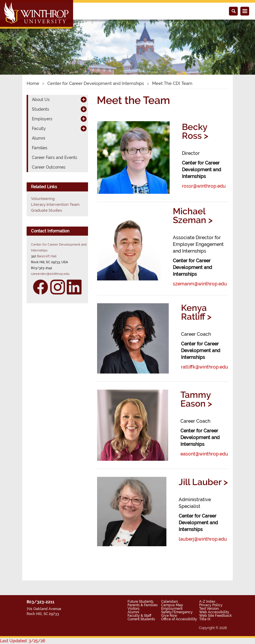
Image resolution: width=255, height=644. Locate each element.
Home (33, 83)
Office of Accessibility (179, 619)
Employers (42, 119)
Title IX (205, 619)
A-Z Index (207, 602)
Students (41, 109)
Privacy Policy (211, 605)
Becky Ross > (195, 131)
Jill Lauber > (203, 482)
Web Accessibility (214, 612)
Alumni (38, 138)
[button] (19, 41)
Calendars (170, 602)
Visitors (133, 609)
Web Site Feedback (216, 616)
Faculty (39, 129)
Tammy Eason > (196, 399)
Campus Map (172, 605)
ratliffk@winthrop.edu (205, 367)
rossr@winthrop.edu (204, 186)
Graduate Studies (46, 210)
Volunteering (43, 199)
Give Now (169, 616)
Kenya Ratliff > (196, 312)
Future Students (141, 602)
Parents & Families (143, 605)
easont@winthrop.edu (204, 454)
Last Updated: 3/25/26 (23, 641)
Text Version (209, 609)
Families (40, 148)
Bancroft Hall (47, 256)
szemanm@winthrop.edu (200, 284)
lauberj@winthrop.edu (203, 539)
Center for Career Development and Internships (96, 83)
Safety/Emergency (177, 612)
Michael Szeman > (193, 216)
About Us (41, 100)
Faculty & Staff (139, 616)
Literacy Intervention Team (55, 204)
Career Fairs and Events (55, 157)
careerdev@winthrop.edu (50, 274)
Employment (172, 609)
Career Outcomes (49, 167)
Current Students (141, 619)
